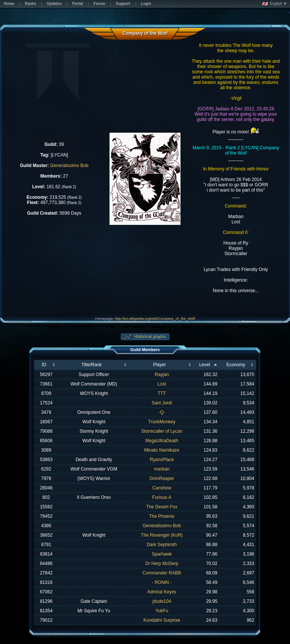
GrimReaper (162, 478)
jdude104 (162, 601)
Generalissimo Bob (69, 166)
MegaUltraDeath (162, 441)
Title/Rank (92, 365)
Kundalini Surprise (162, 620)
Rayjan (162, 375)
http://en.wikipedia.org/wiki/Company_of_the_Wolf (155, 318)
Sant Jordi (162, 403)
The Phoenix (162, 516)
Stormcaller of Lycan (162, 431)
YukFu (162, 611)
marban (162, 469)
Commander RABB (162, 573)
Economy (236, 365)
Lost (162, 384)
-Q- (162, 412)
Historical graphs (150, 336)
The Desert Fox (162, 507)
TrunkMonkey (162, 422)
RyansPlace (162, 460)
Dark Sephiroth (162, 545)
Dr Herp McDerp (162, 563)
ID (44, 365)
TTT (162, 393)
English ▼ (274, 4)
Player (159, 365)
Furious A (162, 497)
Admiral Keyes (162, 592)
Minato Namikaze (162, 450)
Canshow (162, 488)
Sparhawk (162, 554)
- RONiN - (162, 582)
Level (204, 365)
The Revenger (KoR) (162, 535)
